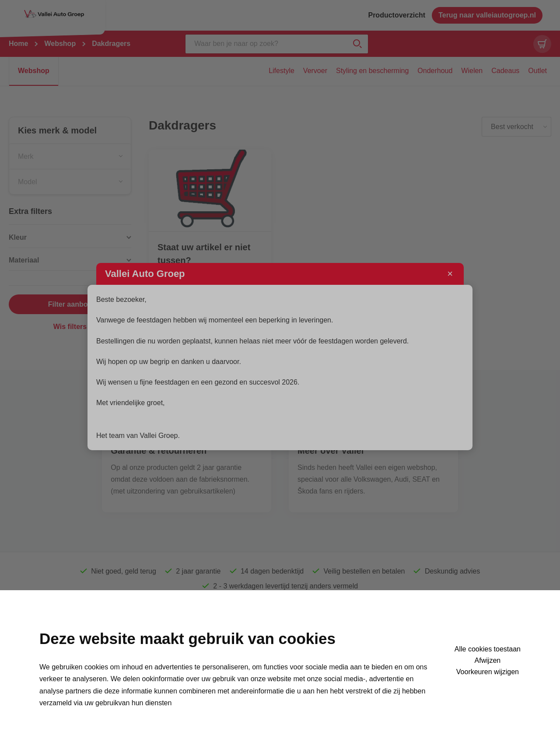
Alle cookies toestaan (488, 649)
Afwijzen (488, 661)
